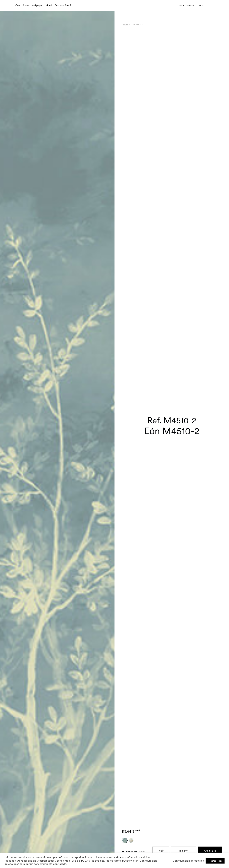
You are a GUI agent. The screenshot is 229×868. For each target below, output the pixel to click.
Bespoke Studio (63, 5)
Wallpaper (37, 5)
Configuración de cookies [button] (188, 861)
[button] (107, 443)
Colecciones (22, 5)
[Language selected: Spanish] (201, 6)
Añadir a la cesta (210, 781)
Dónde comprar (186, 6)
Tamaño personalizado (183, 781)
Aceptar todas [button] (215, 861)
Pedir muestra (161, 781)
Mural (49, 5)
